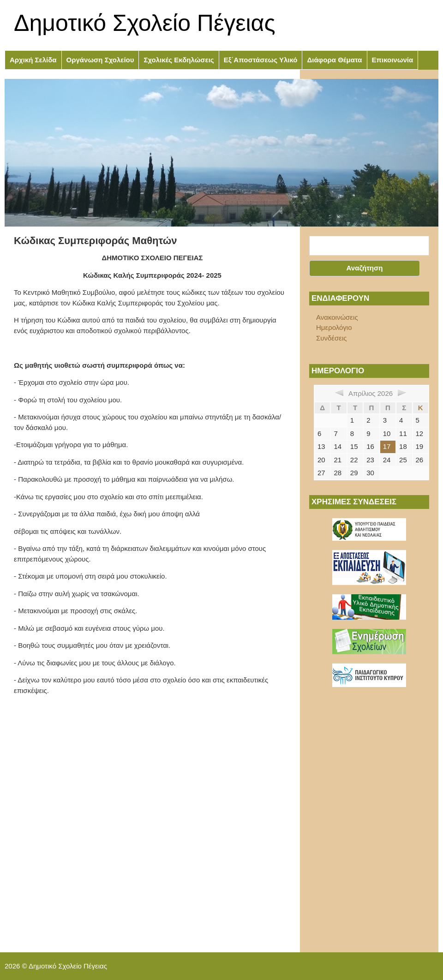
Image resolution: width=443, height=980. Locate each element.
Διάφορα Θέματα (334, 60)
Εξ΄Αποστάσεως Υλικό (261, 60)
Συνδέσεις (332, 338)
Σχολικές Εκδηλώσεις (179, 60)
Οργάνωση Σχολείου (100, 60)
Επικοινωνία (393, 60)
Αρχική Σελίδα (33, 60)
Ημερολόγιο (334, 327)
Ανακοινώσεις (337, 317)
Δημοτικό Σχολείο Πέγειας (145, 23)
